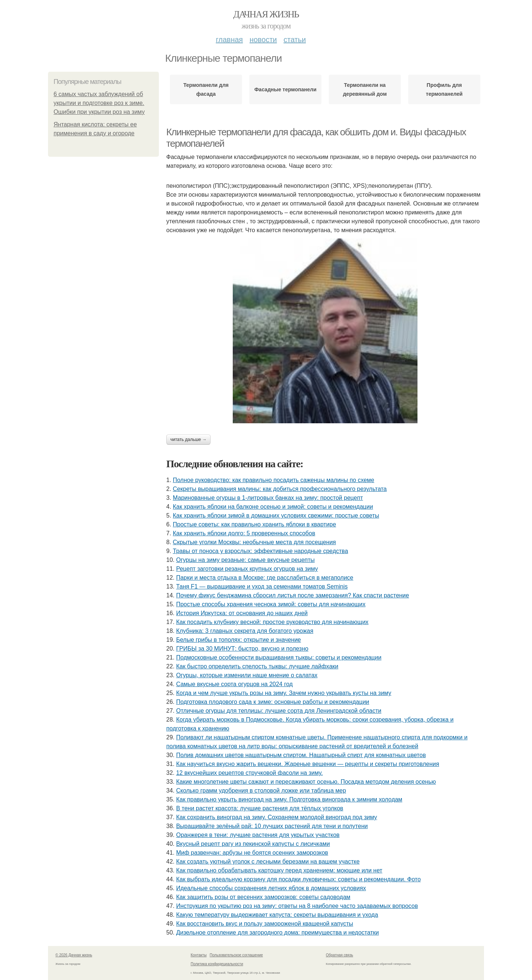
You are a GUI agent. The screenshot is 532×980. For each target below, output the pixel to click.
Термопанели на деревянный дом (365, 89)
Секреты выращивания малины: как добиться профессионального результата (280, 489)
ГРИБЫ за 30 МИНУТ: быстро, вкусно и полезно (242, 649)
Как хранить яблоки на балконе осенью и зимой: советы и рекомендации (273, 507)
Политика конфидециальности (217, 964)
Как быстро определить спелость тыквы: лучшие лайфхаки (257, 666)
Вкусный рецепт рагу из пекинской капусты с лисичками (253, 844)
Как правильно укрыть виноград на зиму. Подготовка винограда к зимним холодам (289, 799)
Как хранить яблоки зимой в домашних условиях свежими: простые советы (276, 516)
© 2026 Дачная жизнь (74, 955)
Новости (263, 40)
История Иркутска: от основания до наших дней (242, 613)
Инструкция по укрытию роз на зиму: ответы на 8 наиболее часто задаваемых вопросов (297, 906)
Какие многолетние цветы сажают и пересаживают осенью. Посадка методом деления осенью (306, 782)
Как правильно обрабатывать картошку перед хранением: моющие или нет (279, 870)
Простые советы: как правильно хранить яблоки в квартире (255, 524)
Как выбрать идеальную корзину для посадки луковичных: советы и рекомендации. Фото (299, 879)
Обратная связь (340, 955)
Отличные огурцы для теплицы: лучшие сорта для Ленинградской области (279, 711)
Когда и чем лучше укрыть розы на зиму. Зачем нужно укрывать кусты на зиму (284, 693)
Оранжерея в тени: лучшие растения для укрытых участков (258, 835)
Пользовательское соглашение (236, 955)
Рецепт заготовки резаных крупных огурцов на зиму (247, 569)
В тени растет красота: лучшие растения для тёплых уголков (260, 808)
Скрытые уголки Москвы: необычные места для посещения (254, 542)
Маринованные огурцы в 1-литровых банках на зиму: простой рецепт (268, 498)
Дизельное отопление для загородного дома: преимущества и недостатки (278, 932)
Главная (229, 40)
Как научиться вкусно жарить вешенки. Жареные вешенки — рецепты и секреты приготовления (308, 764)
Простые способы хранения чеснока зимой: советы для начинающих (271, 604)
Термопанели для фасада (206, 89)
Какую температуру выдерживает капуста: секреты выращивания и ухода (277, 915)
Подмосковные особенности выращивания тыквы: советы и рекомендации (279, 657)
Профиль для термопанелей (444, 89)
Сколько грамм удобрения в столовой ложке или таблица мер (261, 791)
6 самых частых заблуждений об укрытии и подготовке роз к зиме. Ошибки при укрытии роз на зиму (99, 103)
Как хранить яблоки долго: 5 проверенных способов (244, 533)
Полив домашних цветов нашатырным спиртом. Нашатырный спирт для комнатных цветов (301, 755)
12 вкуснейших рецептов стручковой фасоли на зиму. (250, 773)
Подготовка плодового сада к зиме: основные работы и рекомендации (273, 702)
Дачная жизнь (266, 14)
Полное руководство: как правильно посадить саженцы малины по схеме (274, 480)
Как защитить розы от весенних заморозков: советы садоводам (263, 897)
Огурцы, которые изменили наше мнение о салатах (247, 675)
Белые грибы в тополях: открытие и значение (239, 640)
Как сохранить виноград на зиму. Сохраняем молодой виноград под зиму (277, 817)
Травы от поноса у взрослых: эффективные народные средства (260, 551)
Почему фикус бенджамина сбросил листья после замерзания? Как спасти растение (293, 595)
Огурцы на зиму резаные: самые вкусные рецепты (245, 560)
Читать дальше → (188, 440)
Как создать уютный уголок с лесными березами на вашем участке (268, 862)
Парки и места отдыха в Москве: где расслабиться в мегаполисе (265, 578)
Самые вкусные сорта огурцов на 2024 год (235, 684)
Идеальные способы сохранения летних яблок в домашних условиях (271, 888)
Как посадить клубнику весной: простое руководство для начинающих (272, 622)
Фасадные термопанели (285, 89)
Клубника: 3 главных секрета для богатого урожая (245, 631)
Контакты (199, 955)
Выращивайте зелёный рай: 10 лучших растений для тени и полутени (272, 826)
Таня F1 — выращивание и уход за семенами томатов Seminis (262, 586)
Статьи (294, 40)
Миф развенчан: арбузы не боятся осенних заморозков (252, 853)
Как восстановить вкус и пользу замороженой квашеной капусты (265, 924)
